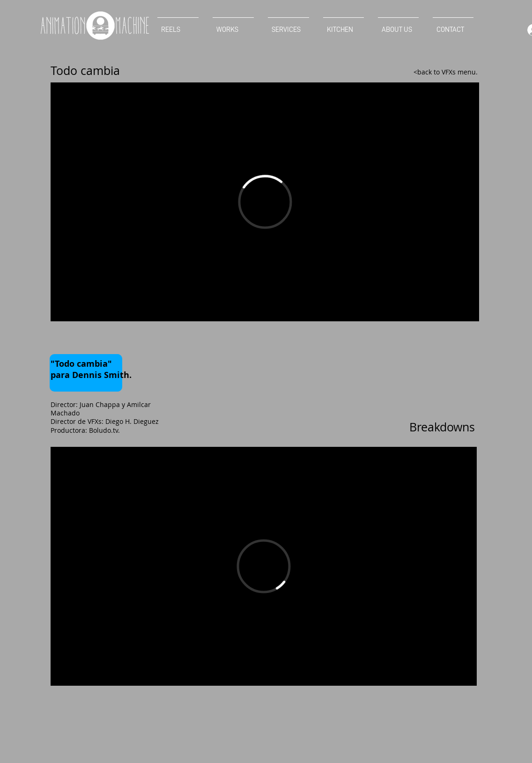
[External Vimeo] (265, 202)
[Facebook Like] (69, 340)
